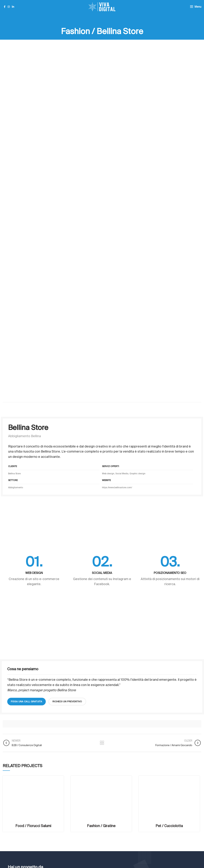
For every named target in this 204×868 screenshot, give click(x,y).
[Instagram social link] (9, 7)
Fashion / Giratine (101, 826)
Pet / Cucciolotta (169, 826)
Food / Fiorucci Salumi (33, 826)
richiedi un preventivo (67, 701)
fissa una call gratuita (26, 701)
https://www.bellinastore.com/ (117, 487)
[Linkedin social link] (13, 7)
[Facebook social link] (5, 7)
